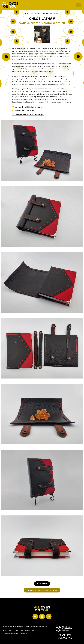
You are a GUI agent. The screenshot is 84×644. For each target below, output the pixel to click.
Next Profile (42, 583)
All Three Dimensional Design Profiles (42, 590)
